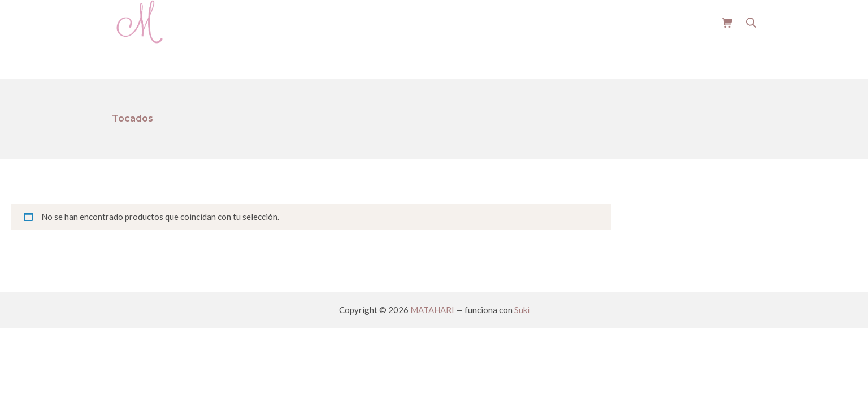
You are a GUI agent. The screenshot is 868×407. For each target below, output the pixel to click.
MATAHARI (432, 310)
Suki (522, 310)
